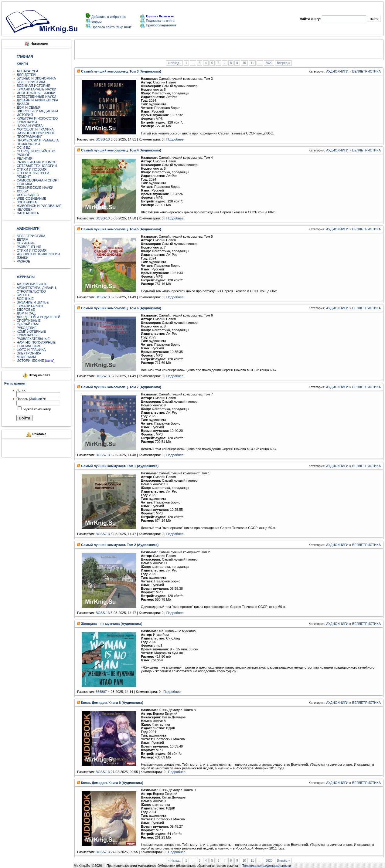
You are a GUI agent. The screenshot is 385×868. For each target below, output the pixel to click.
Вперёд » (283, 63)
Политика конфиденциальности (266, 866)
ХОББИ (22, 191)
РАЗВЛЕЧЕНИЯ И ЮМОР (37, 162)
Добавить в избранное (108, 17)
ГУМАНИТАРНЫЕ (31, 306)
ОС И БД (24, 147)
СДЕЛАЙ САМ (28, 324)
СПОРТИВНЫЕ (29, 320)
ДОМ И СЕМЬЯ (29, 107)
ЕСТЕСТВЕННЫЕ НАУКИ (36, 97)
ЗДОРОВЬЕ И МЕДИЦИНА (37, 111)
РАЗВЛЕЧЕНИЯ (29, 247)
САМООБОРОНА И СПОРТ (38, 180)
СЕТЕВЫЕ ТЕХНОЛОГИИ (37, 166)
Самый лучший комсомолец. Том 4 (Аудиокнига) (121, 150)
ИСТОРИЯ (25, 115)
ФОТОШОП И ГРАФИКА (35, 129)
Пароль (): (31, 399)
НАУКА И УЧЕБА (30, 126)
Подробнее (175, 139)
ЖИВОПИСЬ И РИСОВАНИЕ (39, 206)
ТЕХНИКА (24, 184)
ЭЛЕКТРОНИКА (29, 353)
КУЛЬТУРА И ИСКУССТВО (37, 118)
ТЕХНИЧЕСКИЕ (29, 346)
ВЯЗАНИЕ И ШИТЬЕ (33, 302)
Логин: (21, 390)
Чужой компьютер (37, 409)
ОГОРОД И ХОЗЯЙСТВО (36, 151)
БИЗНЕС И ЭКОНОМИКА (36, 78)
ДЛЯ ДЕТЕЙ (26, 75)
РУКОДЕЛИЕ (27, 328)
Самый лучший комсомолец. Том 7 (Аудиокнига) (121, 387)
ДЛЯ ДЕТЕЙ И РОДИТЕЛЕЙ (39, 317)
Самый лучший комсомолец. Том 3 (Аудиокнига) (121, 71)
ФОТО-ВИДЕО (28, 195)
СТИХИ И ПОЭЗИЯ (32, 169)
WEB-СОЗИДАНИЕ (32, 198)
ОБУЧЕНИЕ (26, 243)
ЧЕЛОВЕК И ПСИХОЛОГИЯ (38, 254)
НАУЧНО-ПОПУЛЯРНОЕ (36, 133)
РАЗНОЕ (23, 155)
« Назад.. (174, 63)
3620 (269, 63)
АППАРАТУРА (27, 71)
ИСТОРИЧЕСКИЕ (30, 361)
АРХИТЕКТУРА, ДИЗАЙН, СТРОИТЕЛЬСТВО (37, 290)
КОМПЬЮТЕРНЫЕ (31, 331)
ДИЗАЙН (24, 104)
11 (252, 63)
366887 (101, 692)
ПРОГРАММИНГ (29, 137)
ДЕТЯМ (22, 239)
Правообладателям (158, 25)
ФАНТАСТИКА (28, 213)
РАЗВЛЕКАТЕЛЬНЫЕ (33, 339)
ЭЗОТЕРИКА (27, 202)
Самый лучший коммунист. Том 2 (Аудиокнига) (120, 545)
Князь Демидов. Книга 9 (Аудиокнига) (112, 783)
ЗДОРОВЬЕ (26, 310)
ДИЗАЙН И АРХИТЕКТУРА (37, 100)
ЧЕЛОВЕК (25, 209)
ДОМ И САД (26, 313)
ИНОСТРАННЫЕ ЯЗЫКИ (36, 93)
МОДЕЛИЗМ (26, 357)
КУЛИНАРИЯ (27, 122)
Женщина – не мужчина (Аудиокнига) (112, 624)
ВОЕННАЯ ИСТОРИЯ (34, 86)
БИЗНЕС (24, 295)
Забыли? (37, 399)
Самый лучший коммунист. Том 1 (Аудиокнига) (120, 466)
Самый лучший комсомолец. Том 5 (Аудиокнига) (121, 229)
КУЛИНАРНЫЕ (28, 335)
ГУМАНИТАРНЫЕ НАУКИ (37, 89)
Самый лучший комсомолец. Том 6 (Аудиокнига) (121, 308)
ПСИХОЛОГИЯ (28, 144)
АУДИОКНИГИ (337, 71)
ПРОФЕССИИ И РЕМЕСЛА (38, 140)
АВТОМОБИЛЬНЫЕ (32, 284)
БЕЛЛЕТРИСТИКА (31, 82)
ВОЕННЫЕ (25, 299)
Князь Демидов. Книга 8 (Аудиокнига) (112, 703)
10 (244, 63)
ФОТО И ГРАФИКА (31, 350)
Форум (96, 22)
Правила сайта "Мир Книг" (111, 27)
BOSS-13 (103, 139)
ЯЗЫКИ (23, 258)
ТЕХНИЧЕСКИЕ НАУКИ (35, 188)
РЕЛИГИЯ (25, 158)
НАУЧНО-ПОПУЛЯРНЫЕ (36, 342)
